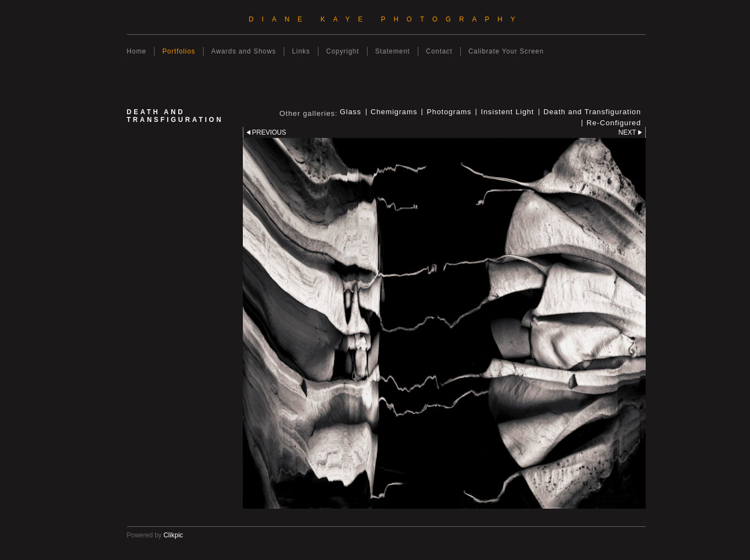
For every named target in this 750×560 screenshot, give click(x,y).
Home (137, 51)
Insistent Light (507, 112)
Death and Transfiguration (592, 112)
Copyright (343, 51)
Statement (393, 51)
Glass (351, 112)
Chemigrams (394, 112)
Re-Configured (614, 123)
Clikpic (173, 535)
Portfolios (179, 51)
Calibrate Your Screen (506, 51)
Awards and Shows (244, 51)
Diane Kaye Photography (386, 19)
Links (301, 51)
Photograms (449, 112)
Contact (439, 51)
